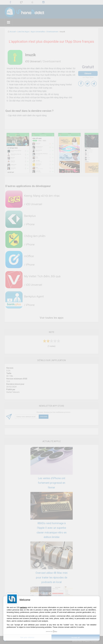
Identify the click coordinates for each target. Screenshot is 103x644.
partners (23, 607)
